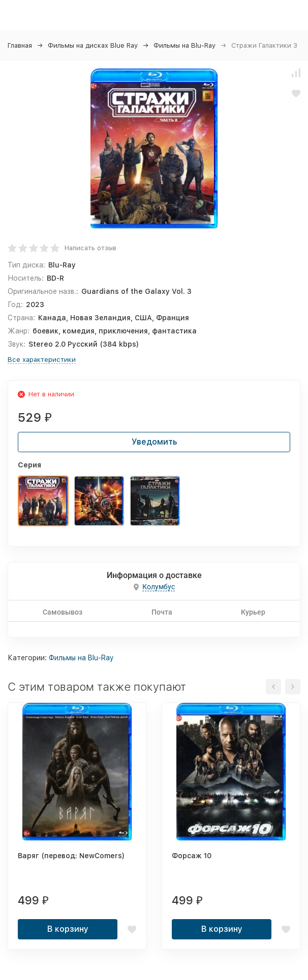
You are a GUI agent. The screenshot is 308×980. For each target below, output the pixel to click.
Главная (20, 45)
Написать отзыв (90, 248)
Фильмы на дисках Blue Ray (93, 45)
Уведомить (154, 442)
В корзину (68, 929)
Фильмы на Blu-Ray (184, 45)
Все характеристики (42, 360)
